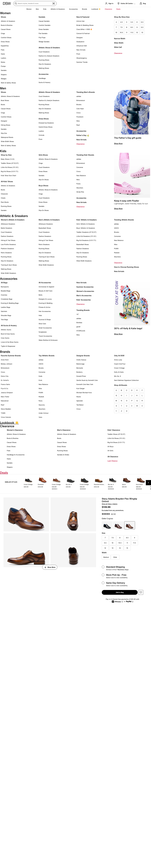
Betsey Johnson (7, 364)
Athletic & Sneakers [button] (58, 9)
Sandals (4, 70)
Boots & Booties (7, 25)
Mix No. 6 (117, 376)
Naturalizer (5, 401)
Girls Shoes (43, 155)
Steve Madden (6, 409)
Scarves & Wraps (45, 319)
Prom (78, 54)
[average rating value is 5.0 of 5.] (108, 514)
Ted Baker (80, 405)
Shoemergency (82, 58)
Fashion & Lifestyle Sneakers (49, 56)
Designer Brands (83, 356)
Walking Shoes (44, 68)
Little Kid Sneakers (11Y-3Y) (86, 236)
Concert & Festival (83, 33)
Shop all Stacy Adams (110, 504)
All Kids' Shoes (7, 181)
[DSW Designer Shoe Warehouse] (7, 3)
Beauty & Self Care (45, 291)
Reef (78, 125)
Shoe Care (42, 324)
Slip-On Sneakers (45, 64)
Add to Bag (120, 592)
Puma (78, 184)
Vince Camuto (6, 417)
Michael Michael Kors (84, 393)
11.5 (132, 32)
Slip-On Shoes (44, 180)
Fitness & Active (44, 307)
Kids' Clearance (114, 430)
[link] (29, 484)
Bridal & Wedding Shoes (85, 25)
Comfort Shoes (6, 37)
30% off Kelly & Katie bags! (128, 328)
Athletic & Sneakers (8, 21)
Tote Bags (4, 319)
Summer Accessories (85, 287)
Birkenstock (81, 100)
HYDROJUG (81, 331)
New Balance (81, 175)
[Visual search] (54, 3)
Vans (40, 417)
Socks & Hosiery (45, 82)
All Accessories (45, 283)
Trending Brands (83, 310)
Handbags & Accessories (16, 455)
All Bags (4, 283)
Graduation (80, 42)
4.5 (121, 22)
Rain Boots (5, 202)
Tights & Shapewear (8, 346)
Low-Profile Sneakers (8, 244)
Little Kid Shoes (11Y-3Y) (10, 167)
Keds (40, 376)
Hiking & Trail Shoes (8, 240)
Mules (3, 62)
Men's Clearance (64, 430)
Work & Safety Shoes (8, 83)
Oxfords (41, 135)
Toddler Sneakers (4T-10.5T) (86, 232)
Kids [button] (45, 9)
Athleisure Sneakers (8, 224)
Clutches (4, 295)
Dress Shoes (5, 42)
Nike (78, 121)
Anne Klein (5, 360)
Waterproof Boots (7, 137)
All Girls (110, 451)
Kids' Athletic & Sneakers (87, 220)
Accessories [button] (73, 9)
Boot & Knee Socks (8, 334)
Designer (80, 37)
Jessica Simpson (7, 393)
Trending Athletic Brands (124, 220)
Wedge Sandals (44, 42)
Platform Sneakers (7, 249)
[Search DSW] (35, 3)
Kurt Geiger (81, 388)
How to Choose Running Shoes (126, 267)
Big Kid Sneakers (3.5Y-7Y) (86, 240)
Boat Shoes (5, 100)
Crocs (78, 113)
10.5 (121, 32)
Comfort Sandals (45, 25)
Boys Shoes (43, 186)
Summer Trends (82, 62)
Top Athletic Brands (47, 356)
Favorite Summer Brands (11, 356)
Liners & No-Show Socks (10, 342)
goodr (78, 327)
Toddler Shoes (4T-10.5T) (10, 163)
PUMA (116, 249)
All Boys (110, 446)
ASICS (116, 228)
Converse (80, 167)
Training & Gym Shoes (9, 265)
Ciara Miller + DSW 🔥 (84, 29)
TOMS (3, 413)
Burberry (79, 372)
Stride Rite (80, 192)
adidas (79, 96)
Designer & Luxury (45, 299)
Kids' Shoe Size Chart (8, 175)
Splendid (79, 401)
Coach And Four (120, 364)
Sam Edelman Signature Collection (126, 380)
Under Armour (44, 413)
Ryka (40, 401)
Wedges (4, 79)
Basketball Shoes (45, 228)
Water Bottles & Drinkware (48, 340)
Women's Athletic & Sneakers (13, 220)
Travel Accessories (45, 336)
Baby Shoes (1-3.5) (8, 159)
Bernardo (80, 368)
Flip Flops (42, 37)
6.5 (142, 22)
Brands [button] (85, 9)
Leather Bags (6, 307)
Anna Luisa (118, 360)
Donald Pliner (81, 376)
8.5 (132, 27)
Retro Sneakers (6, 253)
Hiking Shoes (6, 125)
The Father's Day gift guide (128, 138)
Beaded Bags (6, 291)
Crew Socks (5, 338)
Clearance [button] (108, 9)
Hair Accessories (45, 311)
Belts (40, 295)
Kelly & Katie (119, 372)
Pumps (3, 66)
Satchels (4, 311)
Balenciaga (80, 364)
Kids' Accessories (84, 300)
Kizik (40, 380)
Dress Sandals (44, 29)
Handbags (42, 78)
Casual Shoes (6, 29)
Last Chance (112, 461)
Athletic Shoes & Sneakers (49, 48)
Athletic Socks (6, 330)
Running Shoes (44, 60)
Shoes (3, 17)
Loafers (3, 58)
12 (137, 32)
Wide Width (119, 43)
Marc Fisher (5, 397)
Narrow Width (120, 39)
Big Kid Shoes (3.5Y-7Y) (10, 171)
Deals (118, 9)
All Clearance (113, 457)
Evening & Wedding (45, 303)
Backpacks (5, 287)
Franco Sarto (5, 384)
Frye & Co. (5, 388)
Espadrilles (5, 46)
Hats (40, 315)
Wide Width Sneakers (8, 273)
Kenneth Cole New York (85, 384)
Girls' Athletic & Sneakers (86, 224)
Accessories (81, 131)
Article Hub (80, 21)
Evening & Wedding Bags (10, 303)
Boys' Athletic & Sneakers (86, 228)
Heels (3, 54)
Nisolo (79, 397)
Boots (3, 104)
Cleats (3, 198)
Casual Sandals (44, 21)
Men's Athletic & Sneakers (49, 220)
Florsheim (80, 117)
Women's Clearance (15, 430)
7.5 (121, 27)
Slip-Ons (4, 133)
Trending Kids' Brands (85, 155)
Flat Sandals (43, 33)
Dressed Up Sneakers (46, 123)
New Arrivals (81, 50)
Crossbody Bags (7, 299)
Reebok (117, 253)
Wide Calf (118, 47)
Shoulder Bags (6, 315)
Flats (3, 50)
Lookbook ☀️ (96, 9)
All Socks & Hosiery (9, 325)
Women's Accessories (85, 291)
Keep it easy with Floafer (127, 201)
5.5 (132, 22)
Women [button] (29, 9)
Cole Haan (80, 109)
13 (142, 32)
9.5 (142, 27)
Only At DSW (119, 356)
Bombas (79, 323)
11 (127, 32)
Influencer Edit (82, 46)
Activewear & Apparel (46, 287)
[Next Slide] (148, 483)
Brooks (79, 104)
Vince (78, 409)
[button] (141, 592)
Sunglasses (43, 332)
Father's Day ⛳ (83, 135)
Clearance (118, 53)
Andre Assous (81, 360)
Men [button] (37, 9)
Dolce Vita (5, 376)
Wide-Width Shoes (7, 141)
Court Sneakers (44, 52)
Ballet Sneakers (6, 228)
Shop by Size (6, 155)
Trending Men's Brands (86, 92)
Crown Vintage (119, 368)
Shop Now (118, 143)
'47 (78, 314)
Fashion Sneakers (7, 236)
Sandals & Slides (63, 455)
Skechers (80, 188)
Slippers (4, 74)
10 (116, 32)
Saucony (42, 405)
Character (4, 194)
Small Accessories (45, 328)
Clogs (3, 33)
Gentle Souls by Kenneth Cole (87, 380)
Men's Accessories (84, 295)
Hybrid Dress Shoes (46, 127)
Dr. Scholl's (5, 380)
